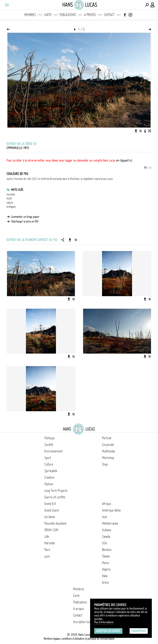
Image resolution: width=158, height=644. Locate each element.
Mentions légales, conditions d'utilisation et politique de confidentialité (79, 639)
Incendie (11, 194)
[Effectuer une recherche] (147, 5)
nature (10, 203)
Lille (47, 537)
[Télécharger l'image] (136, 131)
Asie (105, 517)
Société (49, 445)
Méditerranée (110, 523)
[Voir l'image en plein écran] (150, 131)
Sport (48, 458)
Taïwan (106, 556)
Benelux (107, 550)
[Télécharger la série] (70, 240)
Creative (49, 477)
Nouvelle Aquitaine (55, 523)
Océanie (107, 530)
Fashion (49, 484)
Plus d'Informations (104, 622)
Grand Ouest (52, 510)
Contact (109, 15)
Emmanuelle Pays (18, 148)
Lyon (47, 556)
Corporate (108, 445)
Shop (105, 464)
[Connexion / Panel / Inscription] (153, 5)
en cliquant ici (124, 160)
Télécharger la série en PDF (25, 222)
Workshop (108, 458)
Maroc (106, 563)
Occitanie (50, 517)
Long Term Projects (56, 491)
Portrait (107, 438)
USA (104, 543)
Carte (48, 15)
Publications (68, 15)
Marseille (50, 543)
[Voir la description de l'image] (145, 131)
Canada (106, 537)
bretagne (11, 207)
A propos (90, 15)
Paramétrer (139, 631)
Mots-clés (17, 190)
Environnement (53, 451)
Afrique (106, 504)
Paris (47, 550)
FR (145, 168)
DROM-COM (51, 530)
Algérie (106, 569)
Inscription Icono (83, 622)
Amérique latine (111, 510)
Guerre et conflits (55, 497)
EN (150, 168)
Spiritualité (51, 471)
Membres (30, 15)
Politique (49, 438)
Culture (49, 464)
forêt (9, 199)
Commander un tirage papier (25, 217)
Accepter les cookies (108, 631)
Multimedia (108, 451)
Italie (105, 576)
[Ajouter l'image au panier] (141, 131)
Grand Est (50, 504)
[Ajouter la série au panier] (76, 240)
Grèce (105, 582)
